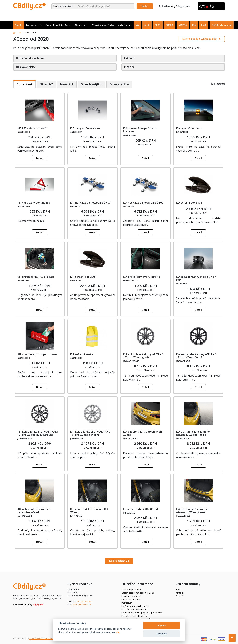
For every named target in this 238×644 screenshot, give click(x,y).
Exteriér (129, 58)
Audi (147, 25)
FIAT (204, 25)
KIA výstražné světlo (189, 128)
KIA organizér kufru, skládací (36, 277)
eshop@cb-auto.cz (82, 604)
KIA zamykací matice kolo (86, 128)
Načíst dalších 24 (119, 561)
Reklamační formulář (131, 599)
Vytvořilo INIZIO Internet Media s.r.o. (46, 638)
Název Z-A (67, 84)
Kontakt (179, 593)
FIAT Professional (222, 25)
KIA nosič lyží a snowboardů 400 (90, 203)
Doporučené (24, 84)
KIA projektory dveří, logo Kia (142, 277)
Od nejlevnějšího (92, 84)
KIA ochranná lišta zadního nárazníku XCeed (34, 511)
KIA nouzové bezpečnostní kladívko (140, 130)
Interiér (129, 67)
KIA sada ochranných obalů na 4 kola (196, 278)
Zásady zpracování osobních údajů (138, 593)
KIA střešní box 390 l (83, 277)
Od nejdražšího (120, 84)
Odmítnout (162, 634)
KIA (194, 25)
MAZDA (183, 25)
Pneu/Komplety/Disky (58, 25)
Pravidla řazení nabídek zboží (135, 616)
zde (118, 632)
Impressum (127, 603)
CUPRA (169, 25)
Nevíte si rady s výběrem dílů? (200, 39)
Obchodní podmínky (131, 590)
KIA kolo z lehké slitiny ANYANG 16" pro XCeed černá (196, 356)
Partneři (179, 596)
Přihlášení (167, 6)
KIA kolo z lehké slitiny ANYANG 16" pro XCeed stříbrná (90, 433)
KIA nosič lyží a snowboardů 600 (143, 203)
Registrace (184, 6)
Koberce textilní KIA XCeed (140, 509)
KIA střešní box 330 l (189, 203)
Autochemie (125, 25)
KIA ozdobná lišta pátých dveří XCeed (143, 433)
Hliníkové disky (26, 67)
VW (137, 25)
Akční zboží (81, 25)
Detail (40, 158)
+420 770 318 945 (84, 601)
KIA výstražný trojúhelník (34, 203)
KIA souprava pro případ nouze (37, 354)
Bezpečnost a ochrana (30, 58)
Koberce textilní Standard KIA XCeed (89, 511)
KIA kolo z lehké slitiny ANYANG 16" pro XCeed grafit (143, 356)
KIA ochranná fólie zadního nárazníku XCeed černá (193, 511)
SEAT (158, 25)
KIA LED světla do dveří (32, 128)
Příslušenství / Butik (103, 25)
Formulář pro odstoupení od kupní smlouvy (142, 613)
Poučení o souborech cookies (135, 606)
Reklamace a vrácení (131, 596)
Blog (178, 590)
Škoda (19, 25)
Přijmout (161, 625)
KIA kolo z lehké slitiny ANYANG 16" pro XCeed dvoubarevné (38, 433)
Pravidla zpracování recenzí (134, 609)
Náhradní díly (34, 25)
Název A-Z (46, 84)
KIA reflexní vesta (82, 354)
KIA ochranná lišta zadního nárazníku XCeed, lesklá (193, 433)
